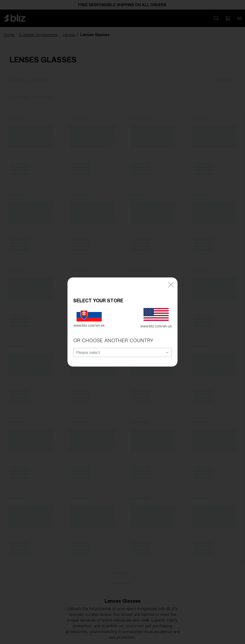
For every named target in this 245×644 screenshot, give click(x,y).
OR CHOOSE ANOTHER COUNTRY (113, 339)
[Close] (171, 283)
